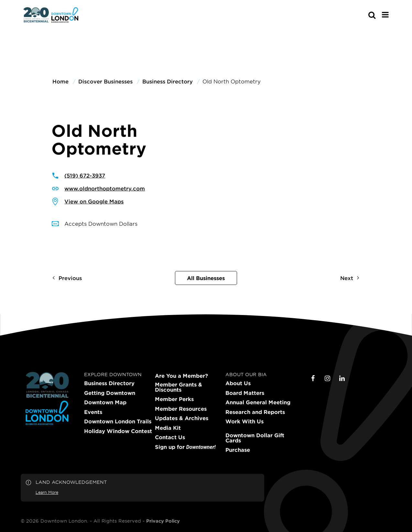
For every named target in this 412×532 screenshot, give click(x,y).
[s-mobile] (360, 15)
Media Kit (168, 428)
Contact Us (170, 437)
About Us (238, 383)
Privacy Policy (163, 521)
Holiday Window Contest (118, 431)
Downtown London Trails (118, 421)
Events (93, 412)
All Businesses (206, 278)
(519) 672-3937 (85, 175)
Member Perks (174, 399)
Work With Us (244, 421)
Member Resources (181, 409)
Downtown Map (105, 402)
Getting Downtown (110, 393)
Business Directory (109, 383)
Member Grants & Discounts (179, 387)
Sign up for (185, 447)
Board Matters (245, 393)
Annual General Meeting (258, 402)
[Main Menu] (385, 15)
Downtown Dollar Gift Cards (255, 438)
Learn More (47, 492)
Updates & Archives (182, 418)
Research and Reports (255, 412)
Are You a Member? (181, 376)
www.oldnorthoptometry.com (105, 188)
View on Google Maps (94, 201)
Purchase (238, 450)
